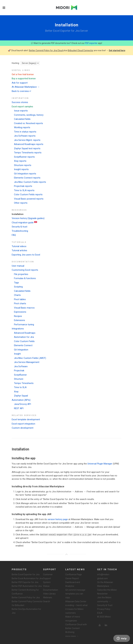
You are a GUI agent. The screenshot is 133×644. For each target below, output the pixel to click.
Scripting (18, 287)
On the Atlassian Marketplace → (105, 584)
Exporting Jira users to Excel (26, 255)
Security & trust (20, 227)
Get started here (117, 50)
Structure (19, 379)
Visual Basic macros (24, 308)
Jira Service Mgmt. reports (27, 140)
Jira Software (21, 366)
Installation (18, 214)
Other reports (21, 203)
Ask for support (20, 83)
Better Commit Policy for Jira (26, 598)
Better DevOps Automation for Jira (26, 611)
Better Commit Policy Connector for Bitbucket (27, 603)
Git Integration (21, 350)
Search (47, 601)
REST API (19, 408)
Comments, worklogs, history (29, 115)
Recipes (18, 316)
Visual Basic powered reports (29, 199)
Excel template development (26, 419)
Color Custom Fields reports (28, 194)
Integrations (18, 329)
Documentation (51, 590)
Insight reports (21, 169)
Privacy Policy (104, 609)
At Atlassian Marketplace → (26, 87)
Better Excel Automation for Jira (27, 578)
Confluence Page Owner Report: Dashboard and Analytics (74, 580)
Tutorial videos (19, 246)
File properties (21, 274)
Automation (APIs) (21, 400)
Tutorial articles (19, 250)
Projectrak (19, 371)
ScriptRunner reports (24, 157)
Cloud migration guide (23, 223)
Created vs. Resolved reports (28, 123)
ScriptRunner (20, 375)
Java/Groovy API (22, 404)
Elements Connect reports (27, 178)
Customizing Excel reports (25, 270)
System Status (47, 584)
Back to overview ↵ (22, 91)
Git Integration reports (25, 174)
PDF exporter (91, 43)
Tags (16, 283)
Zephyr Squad (21, 396)
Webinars (48, 598)
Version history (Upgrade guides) (28, 218)
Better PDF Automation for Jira (27, 586)
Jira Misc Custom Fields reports (30, 182)
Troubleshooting (20, 231)
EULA (100, 613)
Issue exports (21, 111)
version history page (58, 519)
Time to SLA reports (24, 190)
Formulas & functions (25, 278)
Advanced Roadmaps (25, 333)
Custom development (23, 428)
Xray (16, 392)
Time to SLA (20, 387)
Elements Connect (23, 345)
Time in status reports (25, 132)
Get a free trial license (23, 74)
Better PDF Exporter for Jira (25, 582)
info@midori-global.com (104, 576)
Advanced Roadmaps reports (29, 144)
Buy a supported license (24, 78)
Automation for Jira (24, 337)
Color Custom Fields (24, 341)
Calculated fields (22, 119)
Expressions (20, 312)
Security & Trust (105, 605)
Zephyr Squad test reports (27, 148)
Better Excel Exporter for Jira (26, 574)
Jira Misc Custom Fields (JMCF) (30, 358)
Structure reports (23, 165)
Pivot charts (20, 303)
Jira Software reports (25, 136)
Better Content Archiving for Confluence (25, 592)
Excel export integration (23, 424)
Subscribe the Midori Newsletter (107, 592)
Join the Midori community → (104, 599)
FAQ (14, 235)
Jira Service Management (27, 362)
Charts (17, 295)
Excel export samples (22, 107)
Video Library (49, 594)
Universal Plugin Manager (100, 464)
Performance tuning (24, 325)
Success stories (20, 102)
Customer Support (48, 576)
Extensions (20, 320)
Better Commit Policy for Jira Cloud (46, 50)
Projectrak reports (23, 186)
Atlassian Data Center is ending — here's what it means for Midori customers (76, 607)
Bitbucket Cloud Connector (81, 50)
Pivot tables (20, 299)
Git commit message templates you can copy (75, 594)
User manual (18, 266)
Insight (17, 354)
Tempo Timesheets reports (28, 153)
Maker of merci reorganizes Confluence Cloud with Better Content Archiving (76, 624)
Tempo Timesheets (24, 383)
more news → (72, 636)
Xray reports (20, 161)
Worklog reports (22, 127)
